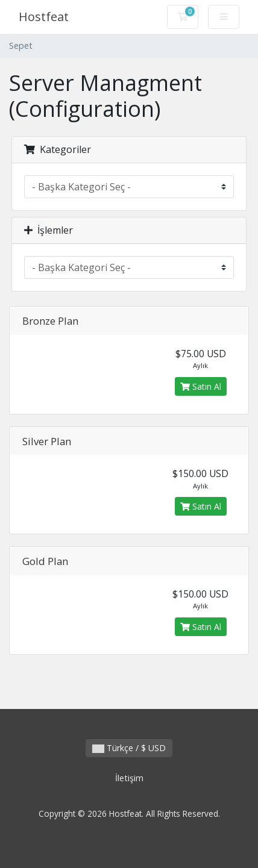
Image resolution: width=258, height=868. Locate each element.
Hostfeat (44, 17)
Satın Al (201, 386)
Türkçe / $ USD (129, 748)
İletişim (129, 778)
